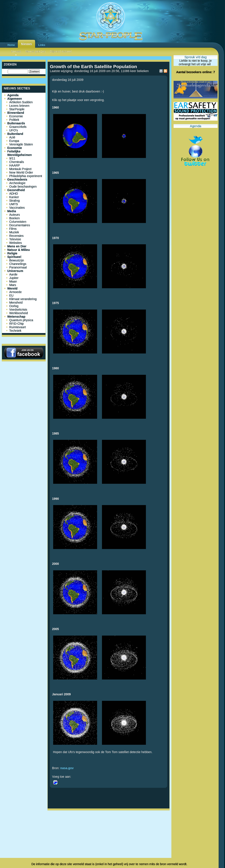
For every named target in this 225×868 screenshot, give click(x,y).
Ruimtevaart (17, 327)
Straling (14, 201)
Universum (15, 271)
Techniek (15, 331)
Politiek (14, 120)
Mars (13, 285)
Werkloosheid (19, 313)
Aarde (13, 274)
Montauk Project (20, 169)
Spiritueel (14, 257)
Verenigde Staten (21, 144)
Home (11, 45)
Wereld (12, 288)
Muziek (14, 232)
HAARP (15, 165)
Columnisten (18, 222)
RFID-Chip (16, 324)
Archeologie (17, 183)
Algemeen (15, 99)
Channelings (18, 264)
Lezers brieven (19, 106)
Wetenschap (16, 317)
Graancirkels (18, 127)
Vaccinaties (17, 208)
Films (13, 229)
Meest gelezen (35, 51)
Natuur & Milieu (19, 250)
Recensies (16, 236)
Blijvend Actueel (61, 51)
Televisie (15, 239)
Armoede (15, 292)
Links (42, 45)
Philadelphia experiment (26, 176)
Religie (12, 253)
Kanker (14, 197)
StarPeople (17, 109)
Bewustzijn (17, 260)
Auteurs (15, 215)
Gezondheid (16, 190)
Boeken (14, 218)
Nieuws (26, 44)
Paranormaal (18, 267)
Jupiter (14, 278)
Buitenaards (16, 123)
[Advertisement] (109, 827)
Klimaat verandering (23, 299)
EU (11, 295)
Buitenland (15, 134)
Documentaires (20, 225)
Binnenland (16, 113)
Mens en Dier (17, 246)
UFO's (14, 130)
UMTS (14, 204)
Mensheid (16, 303)
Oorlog (14, 306)
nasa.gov (67, 768)
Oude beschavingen (23, 187)
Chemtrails (17, 162)
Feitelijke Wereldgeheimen (20, 153)
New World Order (21, 172)
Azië (12, 137)
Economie (16, 116)
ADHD (14, 194)
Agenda (13, 95)
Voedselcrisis (18, 310)
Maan (13, 281)
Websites (15, 243)
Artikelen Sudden (21, 102)
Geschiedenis (17, 179)
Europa (14, 141)
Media (12, 211)
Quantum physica (21, 320)
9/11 (12, 158)
